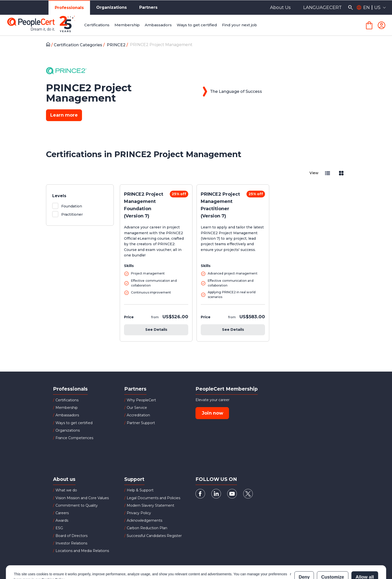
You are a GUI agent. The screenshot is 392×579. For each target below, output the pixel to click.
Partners (148, 7)
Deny (304, 556)
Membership (67, 408)
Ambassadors (67, 415)
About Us (280, 8)
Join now (212, 413)
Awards (62, 520)
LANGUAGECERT (322, 8)
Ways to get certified (74, 423)
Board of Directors (71, 536)
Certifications (67, 400)
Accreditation (138, 415)
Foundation (72, 206)
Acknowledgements (144, 520)
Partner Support (141, 423)
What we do (66, 490)
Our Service (137, 408)
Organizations (111, 7)
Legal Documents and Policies (153, 498)
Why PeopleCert (141, 400)
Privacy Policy (139, 513)
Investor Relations (71, 543)
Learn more (64, 115)
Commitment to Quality (77, 505)
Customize (333, 556)
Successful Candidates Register (154, 536)
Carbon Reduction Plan (147, 528)
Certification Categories (78, 45)
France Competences (74, 438)
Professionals (69, 8)
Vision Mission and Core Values (82, 498)
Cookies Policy (53, 558)
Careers (62, 513)
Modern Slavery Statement (150, 505)
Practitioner (72, 214)
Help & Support (140, 490)
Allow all (365, 556)
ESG (59, 528)
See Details (156, 330)
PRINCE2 (117, 45)
